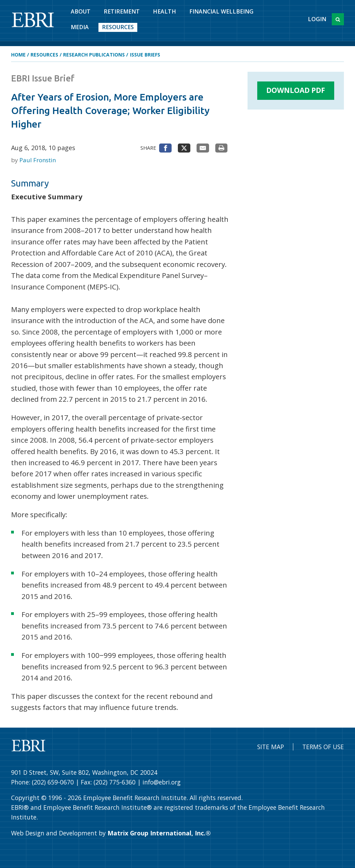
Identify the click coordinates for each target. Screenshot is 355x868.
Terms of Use (323, 747)
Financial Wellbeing (221, 11)
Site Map (271, 747)
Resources (118, 27)
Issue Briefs (145, 55)
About (81, 11)
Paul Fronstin (38, 160)
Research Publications (94, 55)
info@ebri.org (162, 782)
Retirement (122, 11)
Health (164, 11)
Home (18, 55)
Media (80, 27)
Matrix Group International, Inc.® (159, 833)
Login (317, 19)
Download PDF (296, 90)
